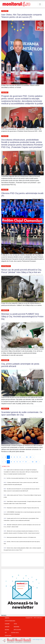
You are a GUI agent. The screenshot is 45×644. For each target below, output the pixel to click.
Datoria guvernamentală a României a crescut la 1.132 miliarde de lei (21, 537)
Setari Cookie (8, 636)
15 (27, 457)
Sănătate (5, 310)
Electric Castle (15, 633)
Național (7, 630)
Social (15, 624)
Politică (5, 11)
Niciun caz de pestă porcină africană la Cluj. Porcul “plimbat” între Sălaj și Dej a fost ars (22, 271)
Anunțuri (7, 627)
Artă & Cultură (17, 630)
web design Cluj (38, 639)
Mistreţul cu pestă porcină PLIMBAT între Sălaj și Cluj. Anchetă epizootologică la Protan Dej (22, 316)
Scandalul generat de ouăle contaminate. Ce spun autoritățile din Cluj (22, 413)
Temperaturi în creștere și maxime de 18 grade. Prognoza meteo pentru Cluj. (23, 508)
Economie (5, 360)
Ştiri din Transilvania (10, 621)
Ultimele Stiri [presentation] (6, 466)
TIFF (6, 633)
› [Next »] (34, 457)
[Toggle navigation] (40, 4)
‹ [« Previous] (3, 457)
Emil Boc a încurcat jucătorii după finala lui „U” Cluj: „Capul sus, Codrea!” (22, 478)
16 (30, 457)
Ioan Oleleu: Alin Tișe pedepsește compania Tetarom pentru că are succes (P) (22, 16)
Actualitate (6, 266)
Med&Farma (16, 627)
